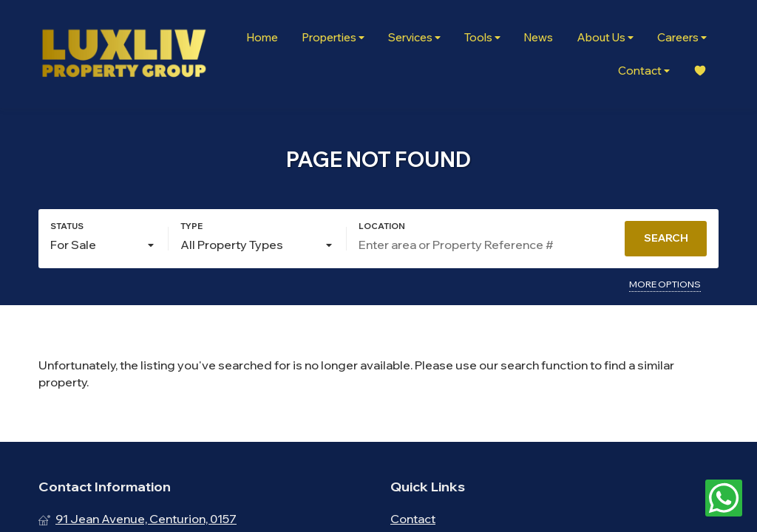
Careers (682, 37)
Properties (333, 37)
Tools (482, 37)
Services (414, 37)
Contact (644, 71)
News (539, 37)
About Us (605, 37)
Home (262, 37)
